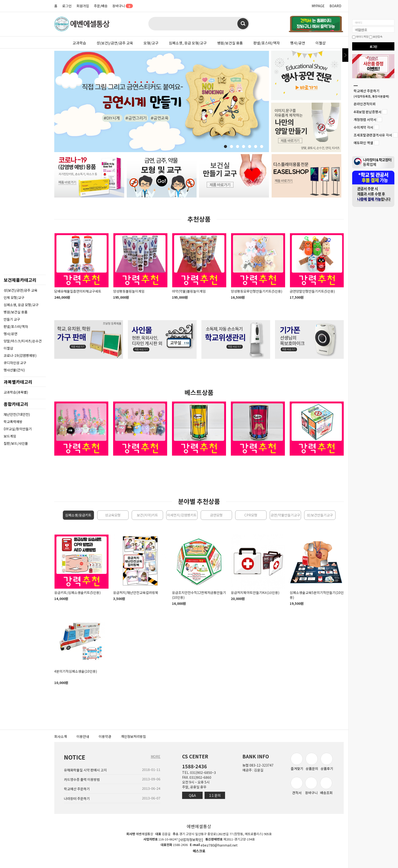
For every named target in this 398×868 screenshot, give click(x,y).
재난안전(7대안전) (17, 414)
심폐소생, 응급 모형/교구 (188, 43)
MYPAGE (318, 6)
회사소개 (61, 736)
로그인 (67, 6)
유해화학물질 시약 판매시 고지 (85, 770)
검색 (243, 24)
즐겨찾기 (297, 762)
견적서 (297, 786)
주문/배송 (101, 6)
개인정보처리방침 (133, 736)
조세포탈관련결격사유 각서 (373, 135)
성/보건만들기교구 (320, 515)
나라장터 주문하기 (77, 798)
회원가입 (83, 6)
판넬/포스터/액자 (267, 43)
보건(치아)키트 (147, 515)
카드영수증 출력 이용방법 (82, 779)
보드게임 (10, 436)
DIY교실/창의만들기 (18, 429)
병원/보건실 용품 (230, 43)
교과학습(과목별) (16, 392)
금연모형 (216, 515)
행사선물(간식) (14, 370)
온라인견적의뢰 (365, 104)
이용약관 (105, 736)
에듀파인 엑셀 (363, 143)
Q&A (192, 795)
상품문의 (312, 762)
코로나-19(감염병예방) (20, 355)
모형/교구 (151, 43)
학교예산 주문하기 (371, 93)
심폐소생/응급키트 (78, 515)
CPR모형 (251, 515)
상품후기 (327, 762)
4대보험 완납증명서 (367, 112)
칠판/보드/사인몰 (16, 443)
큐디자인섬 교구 (15, 363)
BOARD (335, 6)
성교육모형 (113, 515)
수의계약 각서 (363, 127)
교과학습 (79, 43)
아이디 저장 (360, 36)
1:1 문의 (215, 795)
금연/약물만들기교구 (285, 515)
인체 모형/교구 (14, 297)
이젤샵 (321, 43)
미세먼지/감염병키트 (182, 515)
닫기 (345, 55)
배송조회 (326, 786)
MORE (156, 756)
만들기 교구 (12, 319)
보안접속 (376, 36)
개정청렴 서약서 (365, 120)
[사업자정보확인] (191, 840)
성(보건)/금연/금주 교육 (115, 43)
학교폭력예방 (13, 422)
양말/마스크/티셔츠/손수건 (23, 341)
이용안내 (83, 736)
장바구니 (121, 6)
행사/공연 (298, 43)
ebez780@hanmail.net (219, 845)
